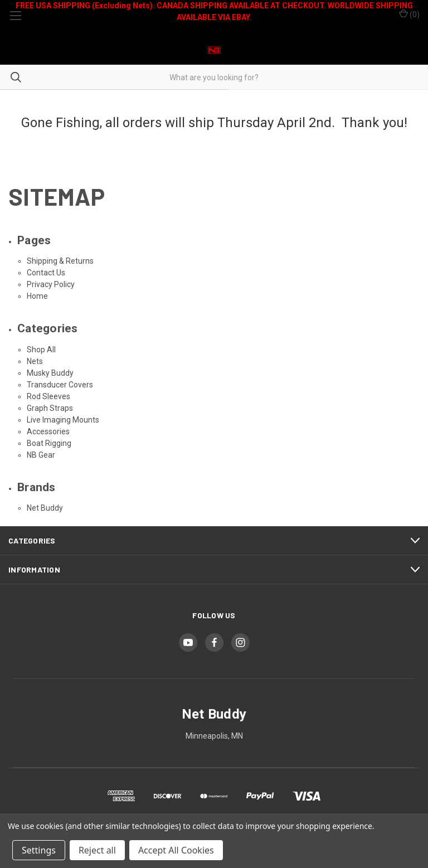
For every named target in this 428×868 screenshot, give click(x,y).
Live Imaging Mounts (63, 420)
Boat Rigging (49, 443)
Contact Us (46, 273)
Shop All (41, 350)
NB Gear (41, 455)
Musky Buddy (50, 373)
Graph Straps (50, 408)
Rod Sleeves (48, 396)
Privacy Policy (51, 284)
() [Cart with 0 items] (409, 14)
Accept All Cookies (176, 850)
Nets (35, 361)
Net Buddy (45, 508)
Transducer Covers (60, 385)
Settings (39, 850)
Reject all (97, 850)
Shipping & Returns (60, 261)
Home (37, 296)
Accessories (48, 431)
